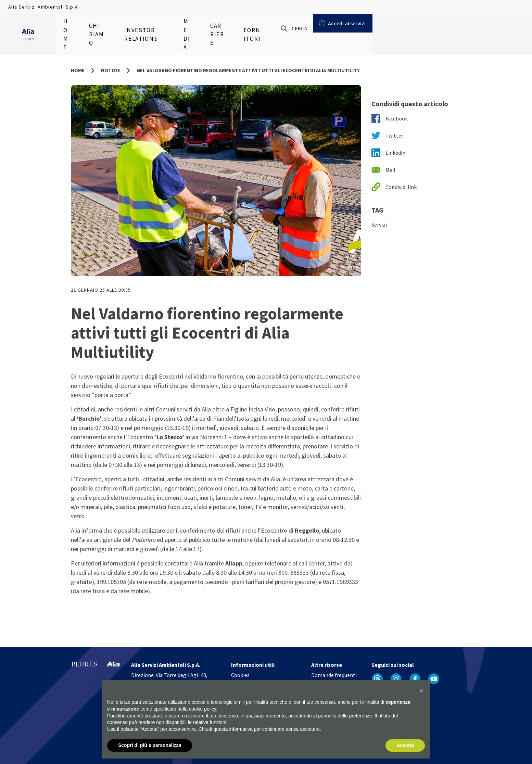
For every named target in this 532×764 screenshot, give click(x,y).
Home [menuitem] (70, 27)
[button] (421, 691)
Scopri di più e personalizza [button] (150, 746)
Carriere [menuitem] (234, 27)
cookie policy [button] (202, 709)
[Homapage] (28, 28)
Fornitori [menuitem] (273, 27)
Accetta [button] (405, 746)
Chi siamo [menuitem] (103, 27)
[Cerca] (446, 28)
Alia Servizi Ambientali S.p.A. (44, 7)
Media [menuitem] (201, 27)
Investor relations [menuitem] (155, 27)
